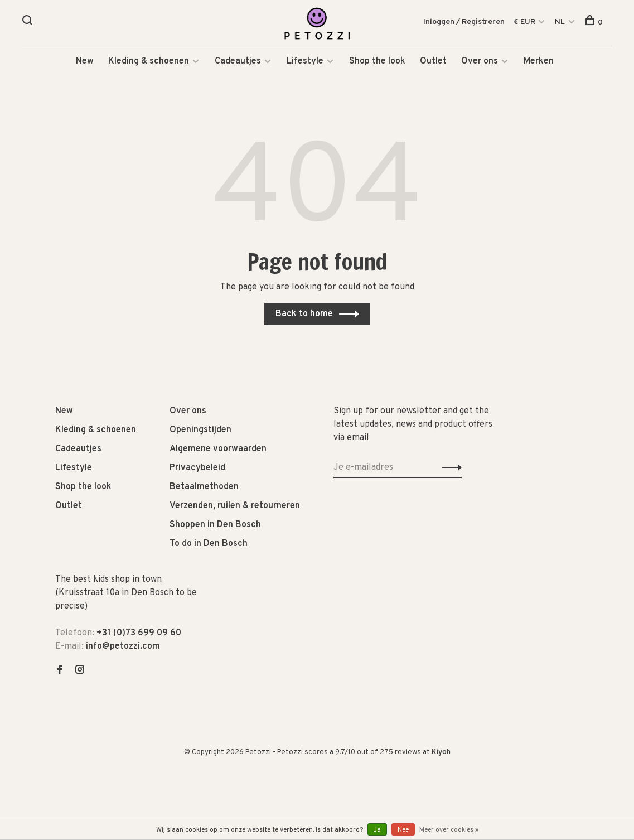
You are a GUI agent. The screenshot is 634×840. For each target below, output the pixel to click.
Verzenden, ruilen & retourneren (235, 506)
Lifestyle (305, 61)
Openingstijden (200, 430)
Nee (403, 830)
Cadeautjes (238, 61)
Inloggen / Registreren (464, 22)
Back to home (304, 314)
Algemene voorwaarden (218, 449)
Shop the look (377, 61)
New (85, 61)
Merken (539, 61)
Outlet (433, 61)
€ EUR (525, 22)
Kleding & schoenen (149, 61)
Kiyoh (441, 752)
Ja (377, 830)
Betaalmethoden (204, 487)
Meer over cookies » (449, 830)
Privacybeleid (197, 468)
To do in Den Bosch (209, 544)
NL (560, 22)
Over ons (480, 61)
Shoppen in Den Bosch (215, 525)
